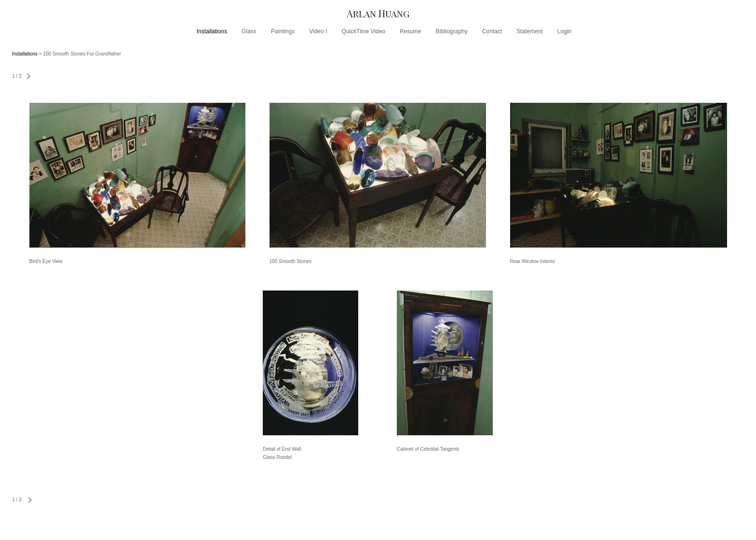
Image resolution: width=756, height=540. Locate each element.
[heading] (378, 13)
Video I (318, 31)
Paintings (283, 31)
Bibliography (452, 31)
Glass (249, 31)
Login (564, 31)
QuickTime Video (363, 31)
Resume (411, 31)
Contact (492, 31)
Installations (212, 31)
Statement (530, 31)
